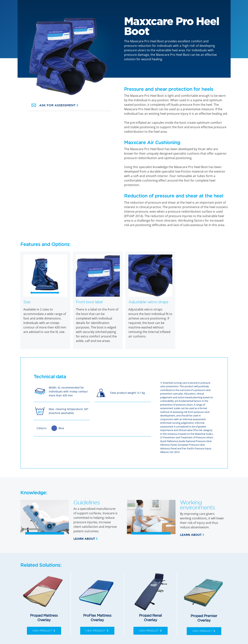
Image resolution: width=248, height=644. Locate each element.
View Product (44, 631)
